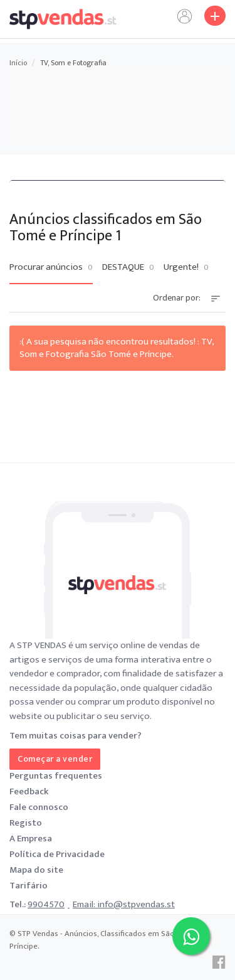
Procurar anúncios (51, 267)
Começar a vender (55, 759)
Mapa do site (36, 870)
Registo (26, 823)
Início (18, 63)
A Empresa (31, 839)
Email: (85, 904)
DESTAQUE (128, 267)
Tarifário (29, 886)
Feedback (29, 791)
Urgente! (186, 267)
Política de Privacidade (57, 854)
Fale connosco (39, 807)
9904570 (46, 904)
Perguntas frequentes (56, 776)
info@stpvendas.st (136, 904)
